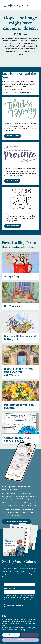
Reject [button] (11, 635)
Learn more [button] (20, 640)
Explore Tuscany (13, 136)
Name (7, 581)
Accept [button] (30, 635)
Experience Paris (13, 226)
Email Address (10, 589)
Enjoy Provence (12, 181)
